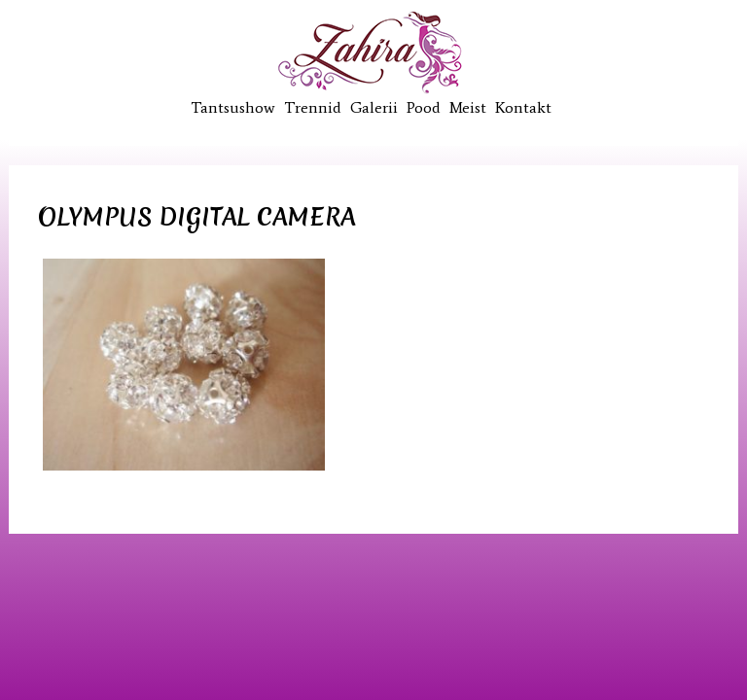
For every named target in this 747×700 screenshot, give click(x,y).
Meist (468, 107)
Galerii (374, 107)
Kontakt (523, 107)
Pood (424, 107)
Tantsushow (233, 107)
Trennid (313, 107)
